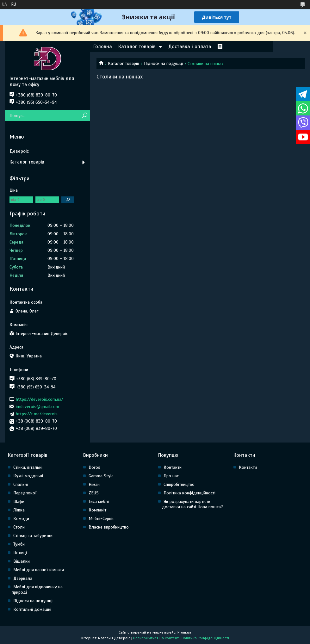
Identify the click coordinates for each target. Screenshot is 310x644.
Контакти (173, 467)
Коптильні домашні (32, 609)
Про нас (171, 476)
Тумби (19, 544)
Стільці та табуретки (33, 536)
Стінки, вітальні (28, 467)
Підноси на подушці (164, 63)
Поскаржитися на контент (156, 638)
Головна (103, 46)
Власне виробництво (109, 527)
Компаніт (97, 510)
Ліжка (19, 510)
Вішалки (22, 561)
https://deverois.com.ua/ (40, 399)
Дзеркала (23, 578)
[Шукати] (85, 116)
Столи (19, 527)
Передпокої (25, 493)
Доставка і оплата (190, 46)
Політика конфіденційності (189, 493)
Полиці (20, 553)
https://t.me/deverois (37, 414)
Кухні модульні (28, 476)
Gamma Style (101, 476)
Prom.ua (184, 632)
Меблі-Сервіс (101, 519)
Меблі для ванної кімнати (39, 570)
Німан (94, 484)
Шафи (19, 502)
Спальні (21, 484)
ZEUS (94, 493)
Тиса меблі (99, 502)
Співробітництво (179, 484)
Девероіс (19, 151)
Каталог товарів (137, 46)
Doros (94, 467)
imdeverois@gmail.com (37, 407)
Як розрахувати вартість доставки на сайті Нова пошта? (192, 504)
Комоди (21, 519)
